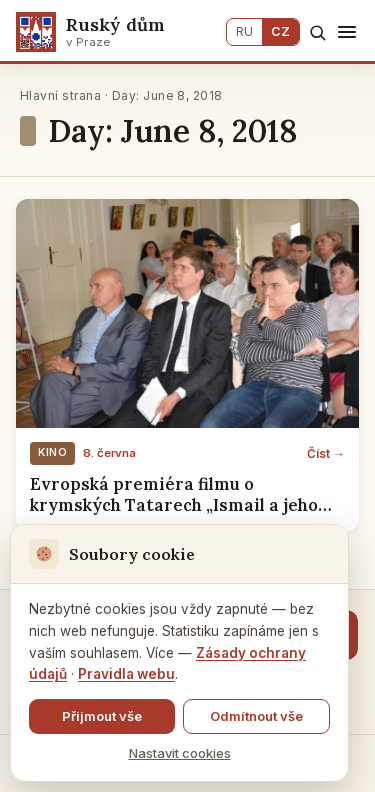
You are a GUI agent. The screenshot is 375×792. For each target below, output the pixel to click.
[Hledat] (317, 32)
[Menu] (347, 32)
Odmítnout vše (256, 716)
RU (244, 31)
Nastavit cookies (180, 753)
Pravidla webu (126, 674)
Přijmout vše (102, 716)
